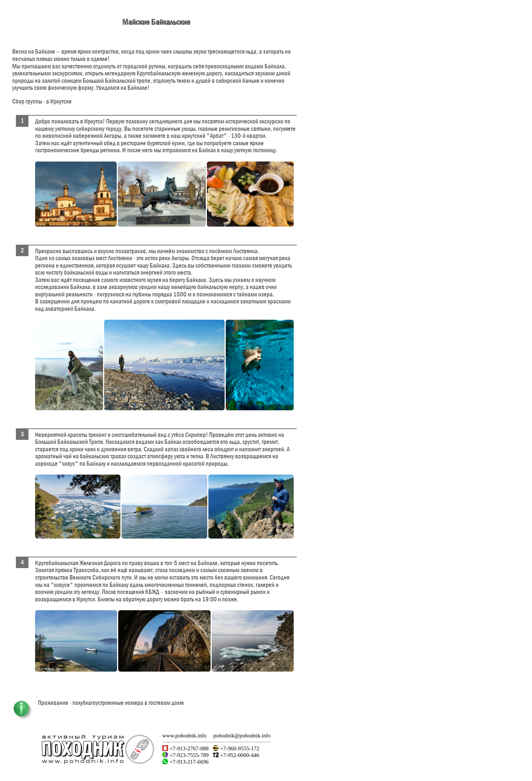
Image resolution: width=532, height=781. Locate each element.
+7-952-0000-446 (239, 755)
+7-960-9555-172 (239, 748)
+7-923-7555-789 (188, 755)
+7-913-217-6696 (188, 762)
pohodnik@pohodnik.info (242, 736)
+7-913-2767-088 (188, 748)
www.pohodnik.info (184, 736)
